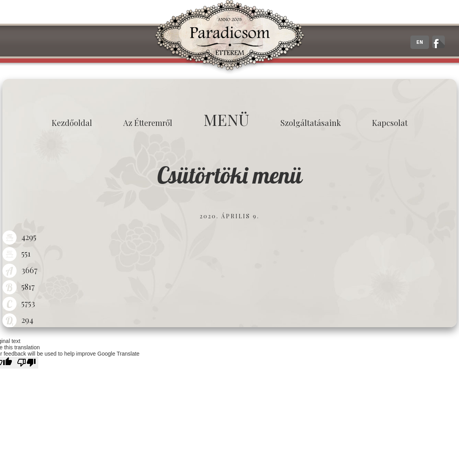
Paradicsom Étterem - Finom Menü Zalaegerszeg (229, 37)
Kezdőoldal (72, 123)
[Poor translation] (26, 363)
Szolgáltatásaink (311, 123)
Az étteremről (148, 123)
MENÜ (226, 119)
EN (420, 42)
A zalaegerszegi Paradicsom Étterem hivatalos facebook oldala (438, 42)
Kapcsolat (390, 123)
